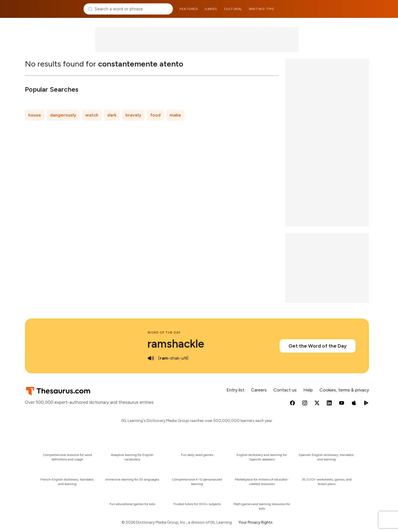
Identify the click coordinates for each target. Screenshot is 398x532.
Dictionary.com (346, 9)
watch (92, 115)
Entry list (235, 390)
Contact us (285, 390)
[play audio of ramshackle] (151, 358)
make (175, 115)
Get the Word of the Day (318, 346)
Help (308, 390)
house (35, 115)
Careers (259, 390)
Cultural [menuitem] (233, 9)
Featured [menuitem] (189, 9)
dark (112, 115)
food (155, 115)
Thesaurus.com (52, 9)
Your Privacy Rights (256, 522)
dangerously (63, 115)
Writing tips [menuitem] (262, 9)
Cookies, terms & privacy (344, 390)
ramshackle (176, 344)
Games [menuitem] (211, 9)
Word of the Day (164, 332)
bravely (133, 115)
